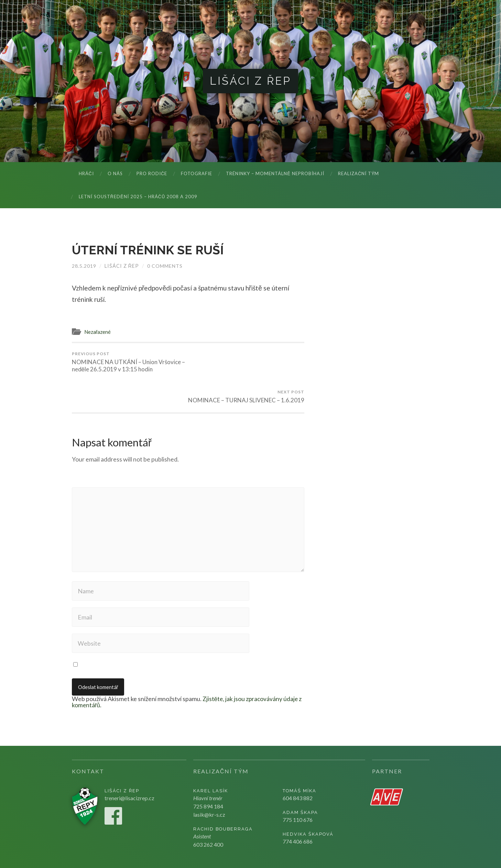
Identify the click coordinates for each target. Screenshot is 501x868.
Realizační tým (358, 174)
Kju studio (402, 851)
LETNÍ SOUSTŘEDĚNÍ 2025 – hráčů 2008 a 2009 (138, 197)
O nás (115, 174)
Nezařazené (98, 332)
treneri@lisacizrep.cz (129, 768)
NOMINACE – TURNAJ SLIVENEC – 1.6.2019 (247, 362)
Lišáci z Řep (251, 81)
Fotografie (197, 174)
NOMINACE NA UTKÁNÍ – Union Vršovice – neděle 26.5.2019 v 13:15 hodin (129, 362)
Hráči (86, 174)
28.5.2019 (84, 266)
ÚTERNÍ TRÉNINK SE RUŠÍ (149, 250)
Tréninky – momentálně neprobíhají (275, 174)
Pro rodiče (152, 174)
